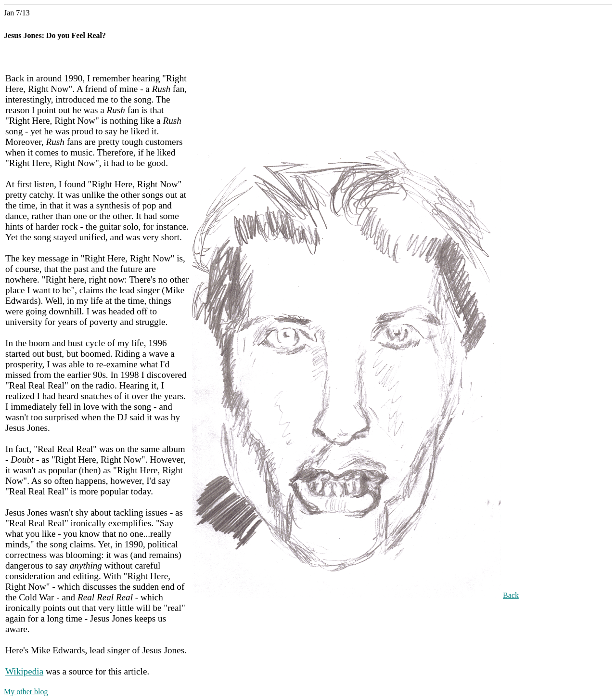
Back (511, 595)
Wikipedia (24, 671)
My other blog (26, 692)
